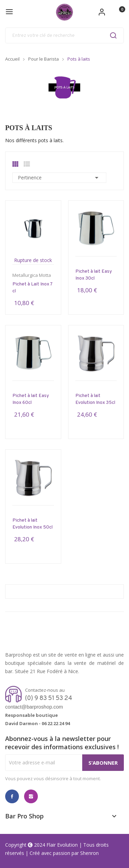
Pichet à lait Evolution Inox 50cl (33, 524)
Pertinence (59, 178)
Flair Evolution (62, 845)
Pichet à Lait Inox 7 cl (32, 288)
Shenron (89, 853)
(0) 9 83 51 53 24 (49, 698)
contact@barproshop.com (34, 707)
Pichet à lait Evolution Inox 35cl (95, 399)
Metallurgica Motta (32, 275)
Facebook (12, 796)
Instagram (31, 796)
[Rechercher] (64, 35)
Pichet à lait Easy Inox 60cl (31, 399)
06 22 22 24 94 (56, 723)
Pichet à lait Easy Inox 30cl (94, 275)
